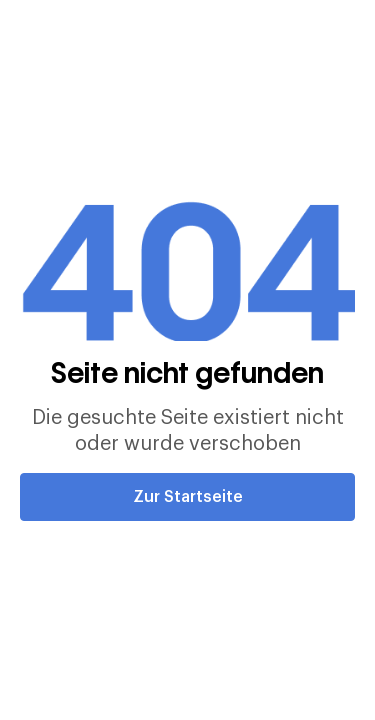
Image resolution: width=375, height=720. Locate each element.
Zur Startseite (188, 497)
